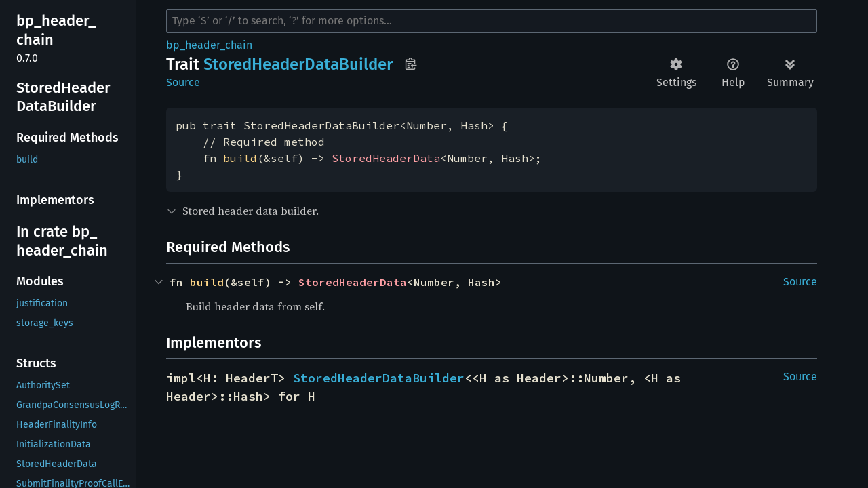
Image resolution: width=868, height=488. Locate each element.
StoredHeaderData (386, 158)
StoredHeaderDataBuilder (379, 378)
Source (183, 82)
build (240, 158)
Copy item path (411, 64)
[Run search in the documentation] (492, 21)
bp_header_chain (209, 45)
